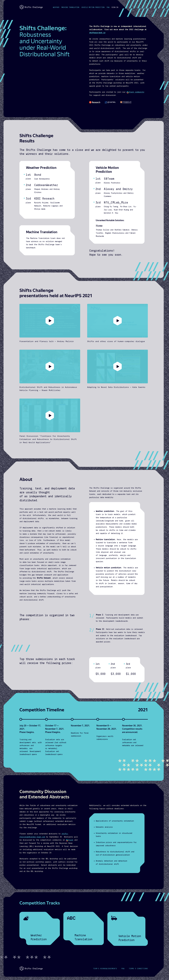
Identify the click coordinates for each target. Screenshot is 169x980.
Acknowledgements (105, 969)
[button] (115, 8)
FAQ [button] (108, 7)
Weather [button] (56, 7)
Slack (70, 840)
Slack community (135, 92)
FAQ (123, 969)
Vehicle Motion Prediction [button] (93, 7)
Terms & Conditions (138, 969)
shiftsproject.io (97, 33)
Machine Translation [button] (70, 7)
